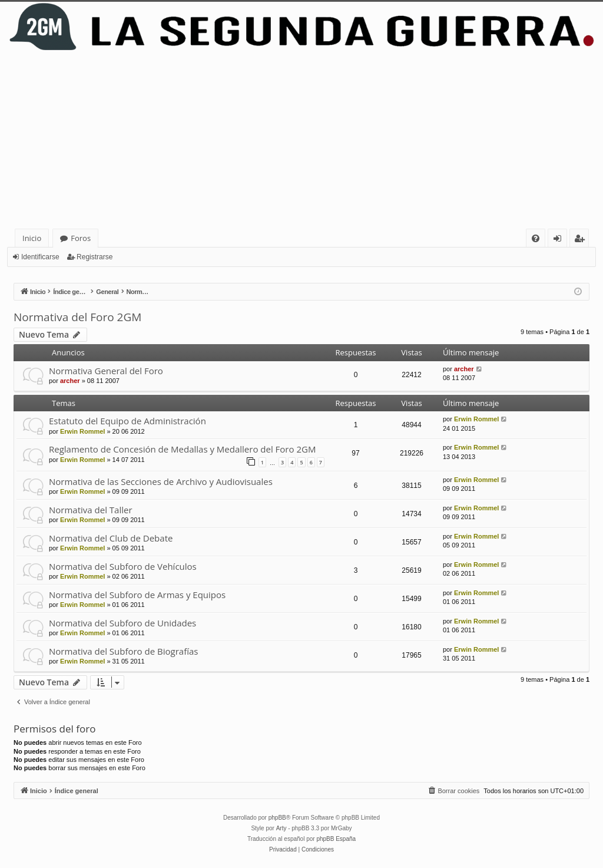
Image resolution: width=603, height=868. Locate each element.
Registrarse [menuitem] (582, 240)
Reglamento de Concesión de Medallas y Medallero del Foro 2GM (182, 449)
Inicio (32, 238)
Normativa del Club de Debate (111, 538)
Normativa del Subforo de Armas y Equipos (137, 595)
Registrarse (95, 257)
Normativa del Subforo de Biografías (123, 651)
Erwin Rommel (82, 431)
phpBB (277, 818)
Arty (281, 828)
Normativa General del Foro (106, 371)
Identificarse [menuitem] (560, 240)
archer (70, 381)
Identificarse (40, 257)
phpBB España (336, 839)
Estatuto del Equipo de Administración (127, 421)
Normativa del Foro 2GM (77, 317)
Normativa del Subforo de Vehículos (123, 566)
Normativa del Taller (91, 510)
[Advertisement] (301, 140)
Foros (81, 238)
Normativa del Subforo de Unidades (122, 623)
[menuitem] (536, 238)
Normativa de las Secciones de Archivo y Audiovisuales (161, 481)
